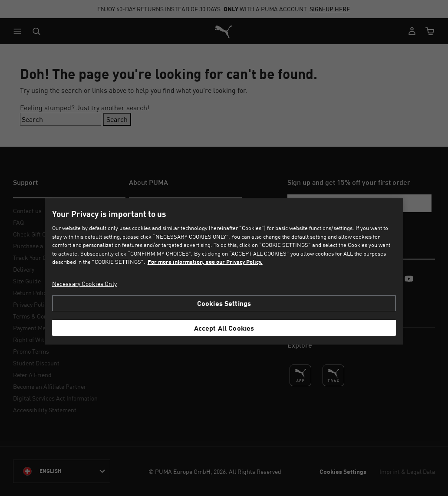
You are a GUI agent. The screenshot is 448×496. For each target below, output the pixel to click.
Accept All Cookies (224, 328)
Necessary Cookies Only (84, 284)
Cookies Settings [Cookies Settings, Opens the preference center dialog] (224, 303)
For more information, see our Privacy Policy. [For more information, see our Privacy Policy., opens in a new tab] (205, 262)
